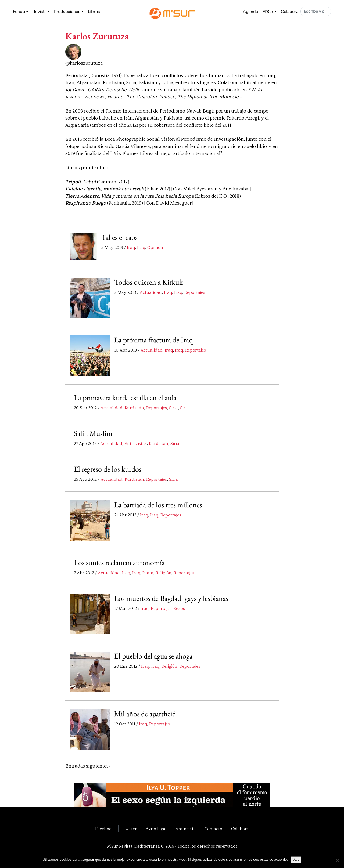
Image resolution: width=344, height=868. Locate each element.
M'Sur (268, 12)
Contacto (213, 829)
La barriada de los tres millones (158, 505)
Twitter (130, 829)
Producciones (67, 12)
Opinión (155, 248)
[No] (337, 860)
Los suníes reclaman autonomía (119, 563)
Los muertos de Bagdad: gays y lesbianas (171, 598)
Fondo (19, 12)
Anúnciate (186, 829)
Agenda (250, 12)
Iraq (131, 248)
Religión (164, 573)
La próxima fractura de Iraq (154, 340)
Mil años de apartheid (145, 714)
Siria (173, 408)
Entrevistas (136, 444)
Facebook (105, 829)
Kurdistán (134, 408)
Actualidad (151, 293)
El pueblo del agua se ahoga (153, 656)
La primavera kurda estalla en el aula (125, 398)
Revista (40, 12)
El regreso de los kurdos (108, 469)
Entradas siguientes (87, 766)
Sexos (179, 609)
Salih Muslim (93, 433)
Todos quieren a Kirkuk (148, 282)
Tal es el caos (119, 237)
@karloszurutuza (84, 63)
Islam (148, 573)
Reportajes (195, 293)
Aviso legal (156, 829)
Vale (296, 860)
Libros (94, 12)
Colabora (290, 12)
